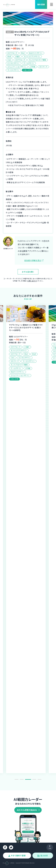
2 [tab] (23, 779)
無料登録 (41, 4)
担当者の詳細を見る (33, 260)
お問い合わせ (32, 281)
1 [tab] (17, 779)
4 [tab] (34, 779)
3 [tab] (29, 779)
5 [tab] (39, 779)
